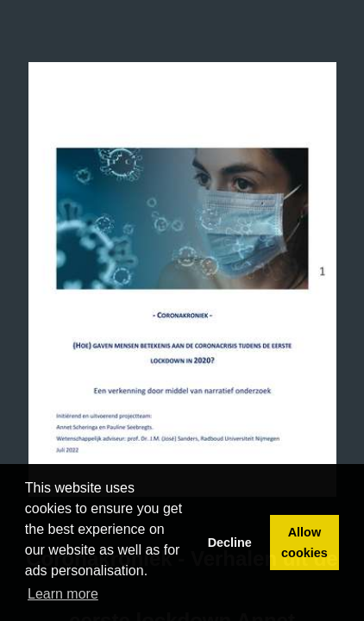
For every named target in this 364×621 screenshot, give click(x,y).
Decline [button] (230, 543)
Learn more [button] (63, 594)
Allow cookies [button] (304, 543)
